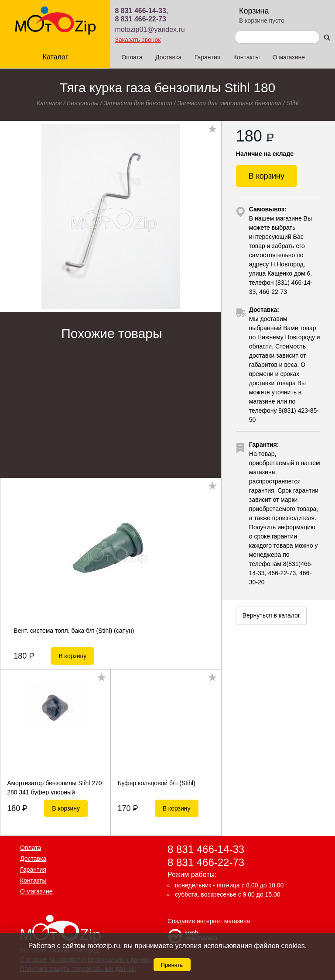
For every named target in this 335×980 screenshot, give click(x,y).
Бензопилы (83, 103)
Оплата (132, 57)
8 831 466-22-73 (140, 19)
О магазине (289, 57)
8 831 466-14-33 (206, 849)
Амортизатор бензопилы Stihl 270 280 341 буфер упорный (55, 787)
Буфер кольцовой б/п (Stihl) (157, 783)
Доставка (168, 57)
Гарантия (208, 57)
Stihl (292, 103)
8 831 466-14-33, (141, 11)
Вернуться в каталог (271, 615)
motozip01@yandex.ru (150, 29)
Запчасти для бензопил (138, 103)
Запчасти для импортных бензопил (230, 103)
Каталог (55, 57)
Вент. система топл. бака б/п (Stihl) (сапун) (74, 631)
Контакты (246, 57)
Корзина (254, 11)
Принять (172, 965)
